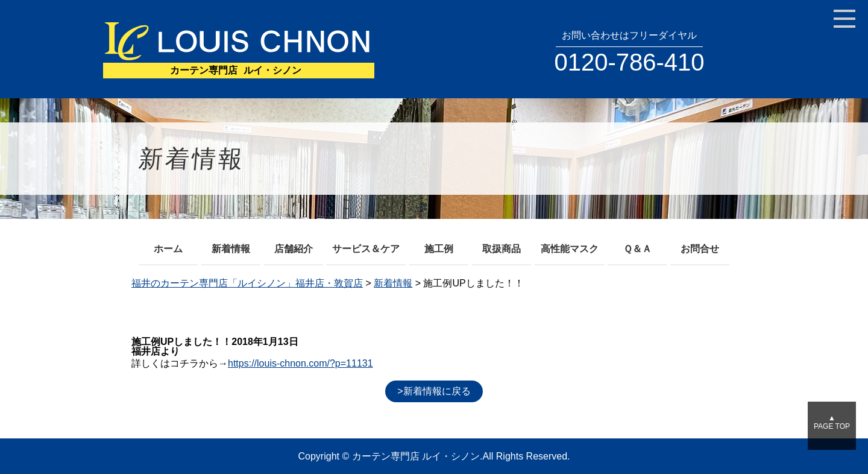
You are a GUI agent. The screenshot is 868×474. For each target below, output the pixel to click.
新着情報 (231, 249)
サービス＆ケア (366, 249)
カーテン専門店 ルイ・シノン (416, 456)
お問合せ (700, 249)
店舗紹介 (294, 249)
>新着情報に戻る (434, 391)
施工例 (439, 249)
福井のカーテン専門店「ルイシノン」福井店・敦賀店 (247, 283)
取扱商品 (502, 249)
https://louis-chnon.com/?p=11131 (300, 363)
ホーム (168, 249)
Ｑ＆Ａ (637, 249)
